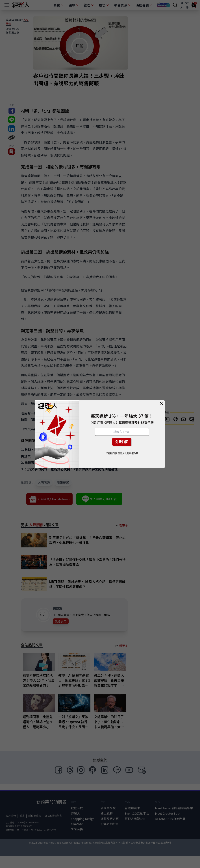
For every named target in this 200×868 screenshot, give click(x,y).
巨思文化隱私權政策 (128, 453)
